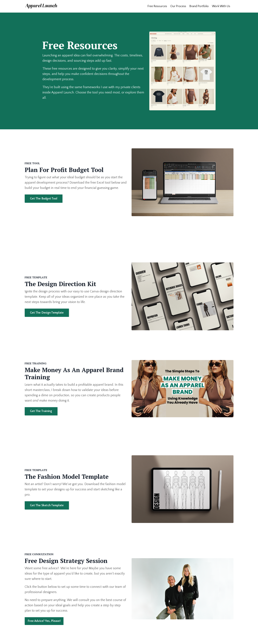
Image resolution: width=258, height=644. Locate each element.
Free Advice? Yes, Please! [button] (44, 621)
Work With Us (221, 6)
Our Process (178, 6)
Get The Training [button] (41, 411)
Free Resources (157, 6)
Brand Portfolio (199, 6)
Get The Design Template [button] (47, 313)
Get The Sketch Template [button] (47, 505)
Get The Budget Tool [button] (44, 199)
